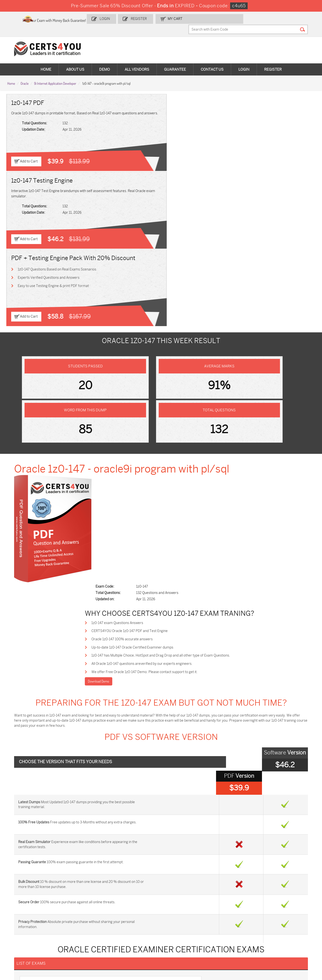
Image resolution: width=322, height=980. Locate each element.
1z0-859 (34, 689)
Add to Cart (30, 152)
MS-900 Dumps (127, 917)
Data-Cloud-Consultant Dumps (284, 935)
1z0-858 (171, 674)
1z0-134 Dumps (177, 909)
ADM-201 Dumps (26, 909)
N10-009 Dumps (127, 925)
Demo (104, 61)
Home (46, 61)
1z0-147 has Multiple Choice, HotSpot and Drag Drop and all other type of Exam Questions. (192, 343)
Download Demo (129, 370)
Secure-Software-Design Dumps (234, 947)
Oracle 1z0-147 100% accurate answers (153, 325)
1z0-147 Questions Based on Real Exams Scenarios (266, 113)
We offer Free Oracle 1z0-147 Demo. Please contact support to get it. (176, 360)
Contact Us (212, 61)
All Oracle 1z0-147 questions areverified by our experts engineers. (173, 351)
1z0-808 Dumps (127, 909)
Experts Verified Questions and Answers (258, 121)
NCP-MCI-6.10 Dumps (131, 945)
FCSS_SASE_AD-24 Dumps (85, 945)
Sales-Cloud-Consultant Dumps (82, 911)
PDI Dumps (224, 909)
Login (136, 19)
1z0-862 (171, 705)
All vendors (137, 61)
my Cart (203, 19)
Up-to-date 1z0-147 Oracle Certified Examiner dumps (164, 334)
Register (168, 19)
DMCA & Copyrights (25, 866)
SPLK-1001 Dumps (179, 917)
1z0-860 (171, 689)
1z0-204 (35, 659)
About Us (75, 61)
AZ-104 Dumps (25, 925)
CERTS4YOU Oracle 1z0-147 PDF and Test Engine (161, 317)
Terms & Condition (24, 858)
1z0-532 (171, 659)
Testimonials (20, 850)
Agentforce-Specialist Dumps (182, 947)
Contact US (19, 842)
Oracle (24, 73)
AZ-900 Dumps (278, 909)
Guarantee (175, 61)
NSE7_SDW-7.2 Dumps (284, 925)
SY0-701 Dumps (177, 925)
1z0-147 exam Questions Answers (149, 308)
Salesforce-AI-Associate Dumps (234, 927)
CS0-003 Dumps (77, 925)
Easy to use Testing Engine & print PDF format (263, 130)
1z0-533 (34, 674)
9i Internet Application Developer (55, 73)
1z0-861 (34, 705)
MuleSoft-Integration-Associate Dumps (30, 947)
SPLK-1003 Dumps (230, 917)
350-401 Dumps (278, 917)
